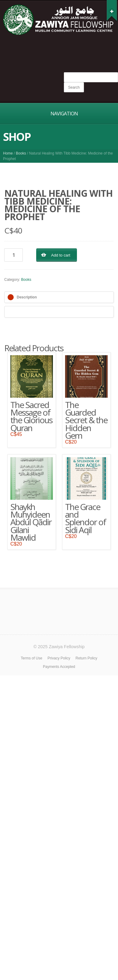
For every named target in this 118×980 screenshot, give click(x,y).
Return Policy (86, 658)
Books (21, 153)
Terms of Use (31, 658)
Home (8, 153)
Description (27, 297)
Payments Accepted (59, 667)
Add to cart (61, 255)
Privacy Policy (59, 658)
